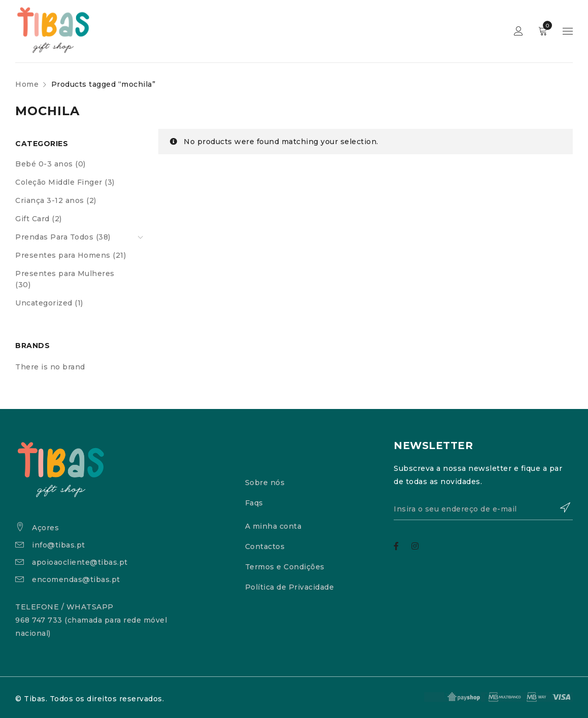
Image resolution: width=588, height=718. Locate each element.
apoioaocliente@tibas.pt (80, 562)
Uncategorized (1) (49, 303)
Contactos (265, 546)
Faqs (254, 503)
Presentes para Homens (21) (71, 255)
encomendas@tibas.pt (76, 579)
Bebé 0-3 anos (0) (50, 164)
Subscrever (560, 507)
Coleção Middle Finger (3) (65, 182)
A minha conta (273, 526)
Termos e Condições (285, 567)
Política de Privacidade (290, 587)
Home (27, 84)
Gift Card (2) (39, 219)
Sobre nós (265, 483)
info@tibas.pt (59, 545)
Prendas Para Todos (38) (63, 237)
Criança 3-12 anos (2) (56, 200)
